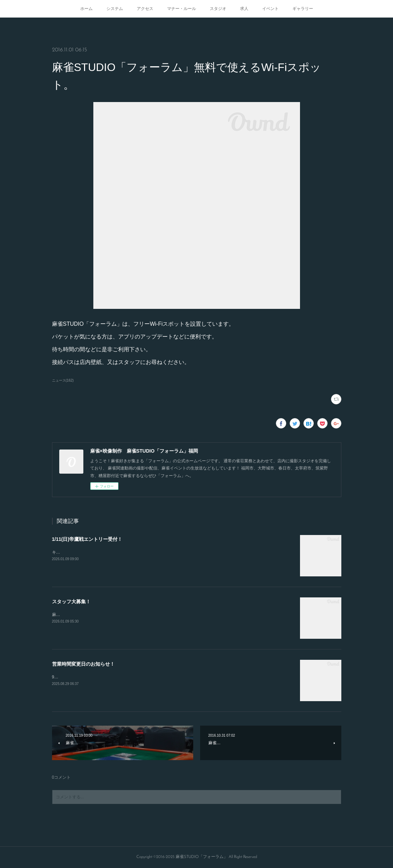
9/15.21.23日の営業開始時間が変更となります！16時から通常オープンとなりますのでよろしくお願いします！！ (157, 677)
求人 (244, 9)
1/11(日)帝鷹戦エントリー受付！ (87, 539)
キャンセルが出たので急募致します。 (87, 552)
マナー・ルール (182, 9)
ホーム (86, 9)
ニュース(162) (63, 380)
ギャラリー (303, 9)
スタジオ (218, 9)
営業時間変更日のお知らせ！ (83, 664)
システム (115, 9)
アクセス (145, 9)
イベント (270, 9)
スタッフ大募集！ (71, 602)
